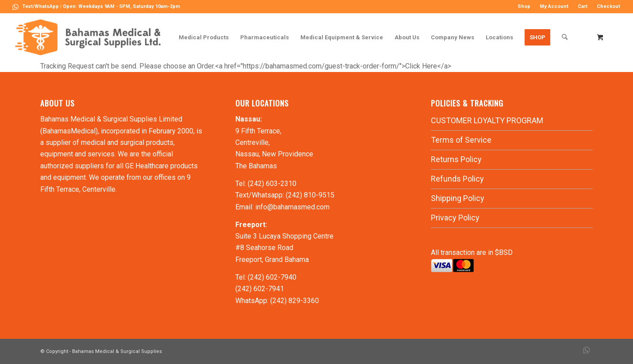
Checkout (608, 6)
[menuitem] (524, 7)
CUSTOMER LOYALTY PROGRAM (487, 120)
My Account (554, 6)
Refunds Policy (457, 179)
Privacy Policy (455, 218)
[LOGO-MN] (91, 37)
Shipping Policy (458, 198)
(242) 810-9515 (310, 195)
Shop (524, 6)
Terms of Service (461, 140)
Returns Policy (456, 159)
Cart (583, 6)
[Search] (565, 37)
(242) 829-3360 (295, 301)
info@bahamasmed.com (292, 207)
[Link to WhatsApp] (15, 7)
